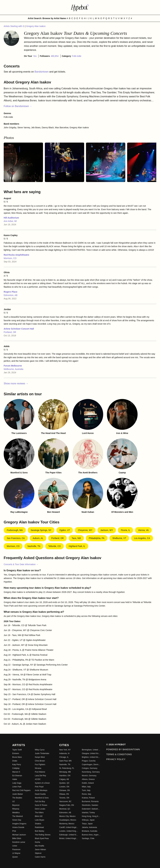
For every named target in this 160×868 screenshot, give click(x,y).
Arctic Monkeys (41, 790)
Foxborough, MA (15, 530)
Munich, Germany (89, 776)
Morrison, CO (10, 258)
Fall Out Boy (40, 801)
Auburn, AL (38, 538)
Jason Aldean (40, 850)
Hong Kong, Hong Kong (91, 816)
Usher (15, 846)
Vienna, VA (143, 530)
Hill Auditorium (11, 218)
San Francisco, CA (16, 538)
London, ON (64, 787)
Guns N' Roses (41, 805)
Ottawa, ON (64, 794)
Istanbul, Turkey (88, 813)
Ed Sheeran (17, 776)
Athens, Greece (88, 779)
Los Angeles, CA (142, 538)
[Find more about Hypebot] (80, 7)
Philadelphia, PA (97, 538)
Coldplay (16, 768)
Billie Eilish (17, 838)
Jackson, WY (107, 530)
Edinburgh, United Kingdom (69, 835)
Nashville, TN (34, 546)
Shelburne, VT (119, 538)
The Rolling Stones (43, 835)
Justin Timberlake (42, 753)
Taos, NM (76, 538)
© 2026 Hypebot (116, 745)
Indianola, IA (64, 753)
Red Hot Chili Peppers (21, 790)
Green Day (17, 820)
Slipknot (38, 853)
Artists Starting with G (14, 26)
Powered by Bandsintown (123, 749)
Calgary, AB (64, 779)
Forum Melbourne (13, 366)
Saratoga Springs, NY (41, 530)
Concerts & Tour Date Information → (21, 564)
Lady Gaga (17, 783)
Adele (15, 779)
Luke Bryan (40, 820)
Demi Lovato (40, 809)
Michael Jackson (19, 835)
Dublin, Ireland (88, 783)
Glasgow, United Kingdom (91, 753)
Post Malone (40, 772)
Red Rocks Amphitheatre (16, 255)
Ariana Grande (18, 827)
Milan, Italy (86, 787)
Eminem (16, 753)
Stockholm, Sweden (90, 805)
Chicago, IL (64, 757)
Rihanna (16, 809)
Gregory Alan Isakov (36, 26)
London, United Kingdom (69, 831)
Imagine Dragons (19, 824)
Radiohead (39, 827)
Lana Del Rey (40, 776)
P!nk (14, 831)
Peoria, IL (125, 530)
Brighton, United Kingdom (91, 757)
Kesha (37, 842)
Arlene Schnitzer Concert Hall (19, 329)
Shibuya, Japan (88, 820)
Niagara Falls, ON (67, 805)
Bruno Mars (17, 757)
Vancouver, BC (65, 801)
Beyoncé (16, 805)
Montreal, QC (65, 809)
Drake (15, 761)
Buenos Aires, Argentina (91, 835)
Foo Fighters (40, 765)
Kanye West (40, 757)
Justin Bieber (18, 794)
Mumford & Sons (42, 798)
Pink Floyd (39, 787)
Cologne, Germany (90, 768)
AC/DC (38, 779)
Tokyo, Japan (87, 824)
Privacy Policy (116, 759)
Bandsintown (42, 72)
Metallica (16, 813)
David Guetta (40, 794)
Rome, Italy (87, 794)
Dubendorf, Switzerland (91, 809)
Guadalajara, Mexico (68, 820)
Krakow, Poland (88, 798)
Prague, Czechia (89, 761)
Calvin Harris (40, 857)
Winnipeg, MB (65, 772)
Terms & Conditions (119, 754)
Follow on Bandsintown (18, 106)
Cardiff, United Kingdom (69, 827)
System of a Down (42, 783)
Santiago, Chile (88, 838)
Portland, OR (10, 332)
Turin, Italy (86, 790)
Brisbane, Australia (90, 831)
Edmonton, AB (11, 295)
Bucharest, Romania (90, 801)
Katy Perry (17, 765)
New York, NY (65, 750)
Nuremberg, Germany (91, 772)
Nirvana (38, 768)
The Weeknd (18, 816)
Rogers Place (11, 292)
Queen (15, 857)
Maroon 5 (16, 772)
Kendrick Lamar (19, 842)
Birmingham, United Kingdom (91, 750)
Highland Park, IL (77, 546)
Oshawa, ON (65, 790)
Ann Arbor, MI (10, 221)
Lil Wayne (16, 853)
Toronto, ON (64, 798)
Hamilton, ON (65, 776)
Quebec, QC (64, 783)
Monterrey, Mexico (67, 824)
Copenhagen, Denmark (91, 765)
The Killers (39, 813)
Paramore (16, 850)
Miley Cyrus (40, 750)
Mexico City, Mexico (67, 816)
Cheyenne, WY (85, 530)
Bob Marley (40, 831)
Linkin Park (17, 787)
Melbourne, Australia (14, 369)
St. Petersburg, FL (67, 768)
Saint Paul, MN (65, 761)
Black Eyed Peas (42, 838)
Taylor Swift (17, 750)
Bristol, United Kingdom (69, 838)
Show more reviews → (16, 383)
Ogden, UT (65, 530)
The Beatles (17, 798)
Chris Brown (40, 761)
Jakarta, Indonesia (89, 827)
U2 (13, 801)
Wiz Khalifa (39, 846)
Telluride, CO (54, 546)
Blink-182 (39, 816)
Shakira (38, 824)
